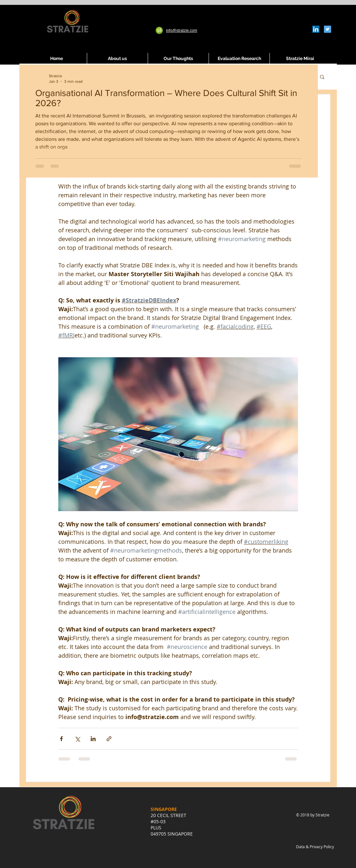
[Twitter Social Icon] (327, 29)
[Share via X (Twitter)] (77, 739)
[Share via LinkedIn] (93, 739)
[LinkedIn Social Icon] (316, 29)
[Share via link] (109, 739)
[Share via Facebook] (61, 739)
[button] (322, 77)
